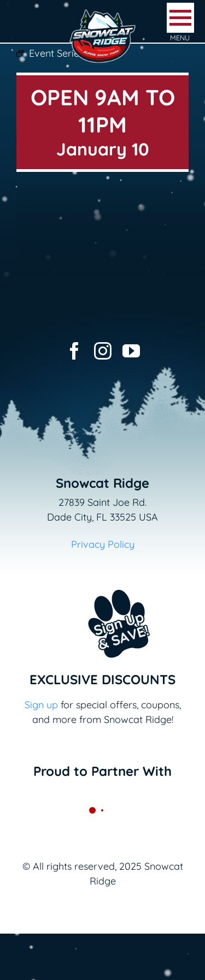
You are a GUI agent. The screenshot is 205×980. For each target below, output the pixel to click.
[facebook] (74, 351)
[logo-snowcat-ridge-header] (102, 13)
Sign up (41, 705)
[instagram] (103, 351)
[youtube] (131, 351)
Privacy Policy (103, 544)
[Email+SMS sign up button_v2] (103, 582)
